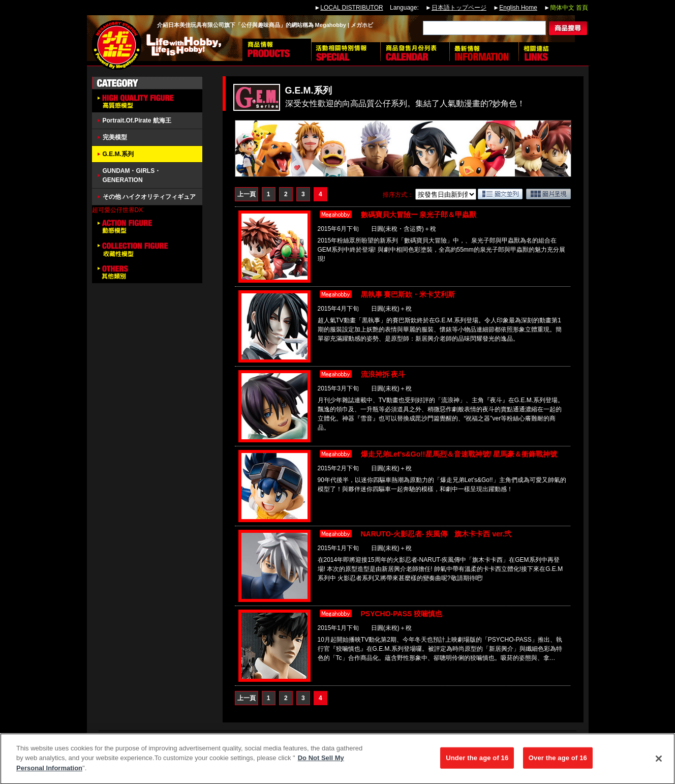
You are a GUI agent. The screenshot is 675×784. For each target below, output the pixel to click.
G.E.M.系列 (118, 154)
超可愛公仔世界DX (118, 210)
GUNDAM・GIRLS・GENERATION (132, 175)
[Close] (659, 762)
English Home (518, 8)
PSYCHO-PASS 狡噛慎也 (402, 614)
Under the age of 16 (477, 761)
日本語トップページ (459, 8)
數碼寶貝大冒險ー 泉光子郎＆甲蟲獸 (419, 215)
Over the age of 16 (558, 761)
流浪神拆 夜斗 (383, 374)
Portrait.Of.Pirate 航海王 (137, 120)
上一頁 (247, 194)
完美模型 (115, 137)
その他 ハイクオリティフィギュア (149, 197)
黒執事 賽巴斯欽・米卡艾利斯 (408, 294)
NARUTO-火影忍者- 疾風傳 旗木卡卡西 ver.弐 (436, 534)
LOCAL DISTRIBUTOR (351, 8)
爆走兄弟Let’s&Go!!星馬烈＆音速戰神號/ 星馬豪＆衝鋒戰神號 (459, 454)
